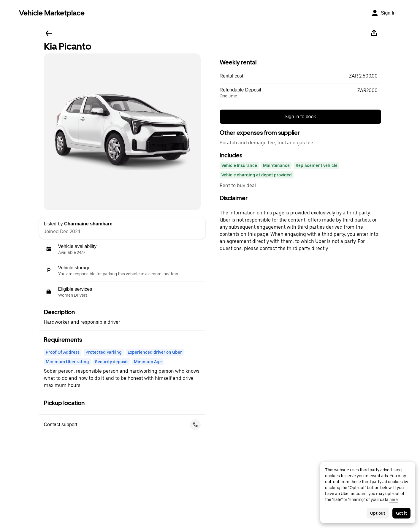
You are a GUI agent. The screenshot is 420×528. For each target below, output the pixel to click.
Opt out (378, 513)
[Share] (374, 33)
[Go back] (49, 33)
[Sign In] (383, 13)
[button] (300, 76)
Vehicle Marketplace (52, 13)
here (394, 499)
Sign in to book (300, 117)
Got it (401, 513)
